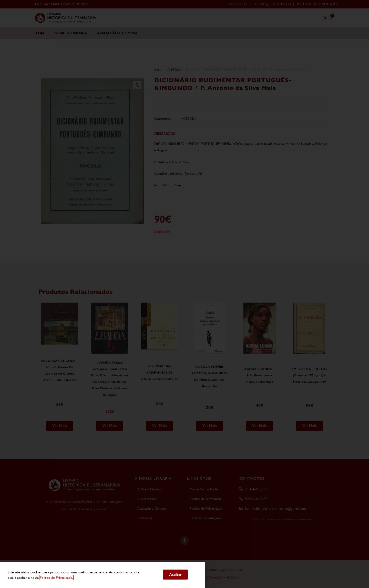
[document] (184, 294)
